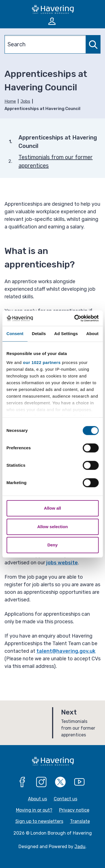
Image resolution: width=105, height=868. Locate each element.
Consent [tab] (15, 334)
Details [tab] (39, 334)
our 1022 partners (42, 362)
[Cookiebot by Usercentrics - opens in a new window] (75, 318)
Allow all (53, 508)
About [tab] (92, 334)
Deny (53, 545)
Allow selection (53, 527)
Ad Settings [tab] (66, 334)
